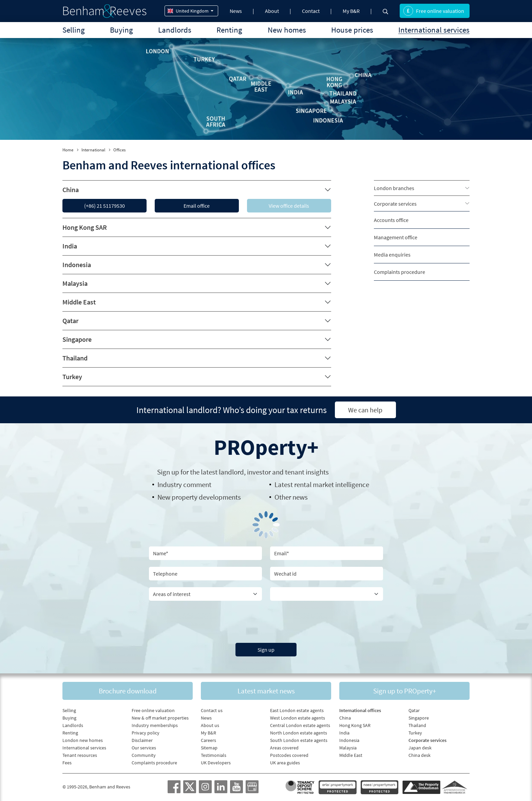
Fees (67, 763)
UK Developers (216, 763)
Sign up (266, 650)
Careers (208, 740)
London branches (394, 188)
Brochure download (128, 691)
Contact (311, 11)
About (272, 11)
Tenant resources (80, 755)
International (93, 150)
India (70, 246)
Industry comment (184, 485)
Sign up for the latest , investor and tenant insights (243, 472)
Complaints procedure (400, 272)
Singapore (77, 339)
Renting (229, 30)
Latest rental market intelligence (322, 485)
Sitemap (209, 748)
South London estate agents (299, 740)
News (236, 11)
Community (144, 755)
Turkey (72, 377)
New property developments (199, 497)
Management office (396, 237)
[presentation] (266, 621)
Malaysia (75, 283)
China (71, 190)
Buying (121, 30)
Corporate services (395, 204)
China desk (420, 755)
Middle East (79, 302)
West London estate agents (298, 718)
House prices (352, 30)
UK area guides (285, 763)
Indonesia (77, 265)
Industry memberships (155, 725)
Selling (74, 30)
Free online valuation (434, 11)
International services (434, 30)
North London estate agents (299, 733)
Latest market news (266, 691)
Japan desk (420, 748)
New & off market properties (160, 718)
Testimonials (214, 755)
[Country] (327, 594)
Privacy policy (146, 733)
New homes (287, 30)
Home (68, 150)
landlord (231, 472)
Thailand (75, 358)
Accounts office (391, 220)
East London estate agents (297, 710)
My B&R (351, 11)
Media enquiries (392, 255)
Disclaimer (142, 740)
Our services (144, 748)
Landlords (175, 30)
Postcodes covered (289, 755)
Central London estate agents (300, 725)
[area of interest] (205, 594)
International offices (360, 710)
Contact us (212, 710)
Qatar (70, 321)
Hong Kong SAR (85, 227)
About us (210, 725)
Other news (291, 497)
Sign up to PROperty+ (405, 691)
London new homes (83, 740)
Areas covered (284, 748)
